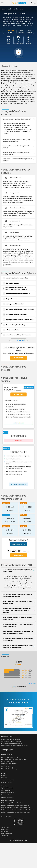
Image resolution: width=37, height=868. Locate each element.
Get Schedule (19, 441)
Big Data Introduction (7, 788)
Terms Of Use (5, 828)
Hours (9, 44)
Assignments (19, 44)
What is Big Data (6, 790)
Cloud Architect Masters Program (11, 741)
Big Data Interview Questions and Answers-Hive (15, 805)
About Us (4, 775)
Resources (4, 778)
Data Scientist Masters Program (10, 740)
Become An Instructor (8, 780)
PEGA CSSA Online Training (9, 769)
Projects (28, 44)
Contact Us (5, 835)
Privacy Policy (5, 829)
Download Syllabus (18, 423)
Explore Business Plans (18, 484)
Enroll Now (18, 358)
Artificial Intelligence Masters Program (12, 743)
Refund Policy (5, 831)
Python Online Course (8, 761)
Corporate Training (7, 782)
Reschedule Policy (6, 833)
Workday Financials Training (9, 757)
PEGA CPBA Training (7, 767)
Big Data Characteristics (8, 793)
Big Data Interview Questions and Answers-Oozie (15, 812)
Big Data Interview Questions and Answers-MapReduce (17, 810)
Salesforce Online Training (9, 763)
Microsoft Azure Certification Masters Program (15, 745)
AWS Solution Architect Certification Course (14, 759)
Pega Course (5, 765)
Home (4, 9)
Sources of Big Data (7, 795)
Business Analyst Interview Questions (12, 803)
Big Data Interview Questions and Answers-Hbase (16, 807)
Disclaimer (4, 837)
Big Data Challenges (7, 797)
